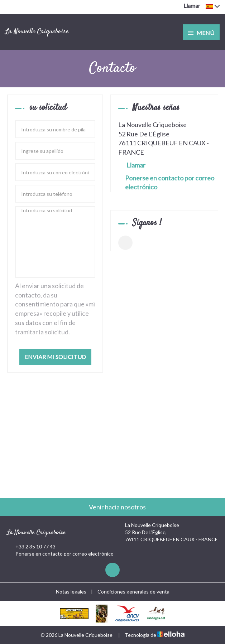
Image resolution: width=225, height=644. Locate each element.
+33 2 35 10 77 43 (31, 547)
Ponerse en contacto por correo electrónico (170, 183)
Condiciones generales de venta (133, 592)
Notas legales (71, 592)
